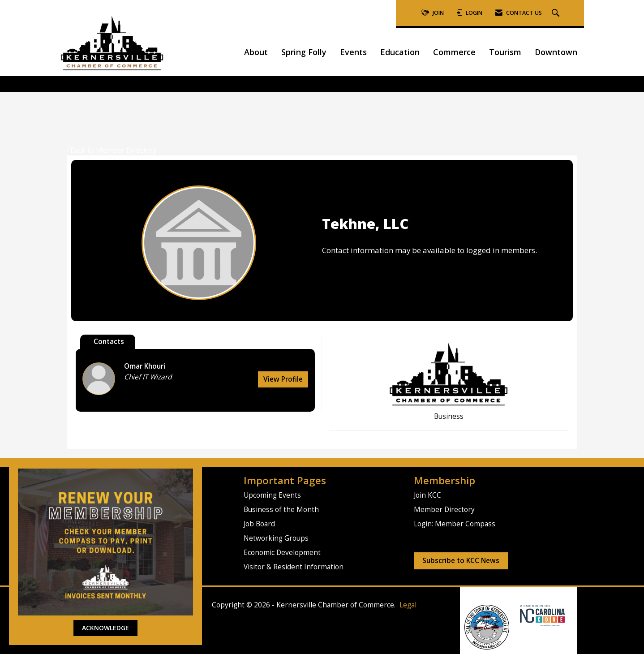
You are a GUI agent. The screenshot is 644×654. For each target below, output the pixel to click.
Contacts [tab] (109, 342)
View (283, 379)
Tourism (505, 52)
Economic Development (282, 553)
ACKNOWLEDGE (105, 628)
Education (400, 52)
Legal (408, 605)
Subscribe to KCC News (461, 561)
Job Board (259, 524)
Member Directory (444, 510)
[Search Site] (557, 13)
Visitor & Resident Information (294, 567)
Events (353, 52)
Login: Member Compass (455, 524)
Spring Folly (304, 52)
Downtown (556, 52)
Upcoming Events (272, 495)
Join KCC (427, 495)
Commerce (454, 52)
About (256, 52)
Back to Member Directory (112, 150)
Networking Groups (276, 538)
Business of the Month (281, 510)
